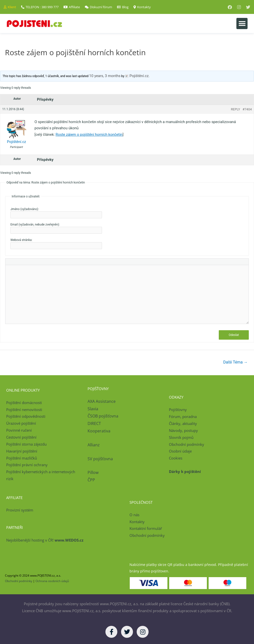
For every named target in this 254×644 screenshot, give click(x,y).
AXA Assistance (102, 401)
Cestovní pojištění (21, 437)
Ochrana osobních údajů (52, 581)
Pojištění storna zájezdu (26, 444)
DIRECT (94, 423)
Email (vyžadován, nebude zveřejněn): (35, 225)
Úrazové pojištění (21, 423)
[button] (242, 23)
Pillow (93, 473)
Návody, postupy (183, 430)
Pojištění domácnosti (24, 403)
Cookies (176, 458)
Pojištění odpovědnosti (26, 416)
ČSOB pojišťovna (103, 416)
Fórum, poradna (183, 417)
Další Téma (235, 362)
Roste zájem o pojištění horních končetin (89, 135)
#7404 (247, 109)
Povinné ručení (19, 430)
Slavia (93, 409)
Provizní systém (20, 510)
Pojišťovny (178, 410)
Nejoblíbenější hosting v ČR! (45, 540)
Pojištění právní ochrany (27, 465)
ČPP (91, 480)
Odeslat (234, 335)
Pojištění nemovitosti (24, 410)
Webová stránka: (21, 240)
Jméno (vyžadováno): (25, 209)
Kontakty (137, 522)
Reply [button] (236, 109)
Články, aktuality (183, 423)
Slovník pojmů (181, 437)
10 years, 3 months (105, 76)
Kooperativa (99, 431)
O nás (134, 515)
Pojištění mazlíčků (22, 458)
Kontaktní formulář (146, 529)
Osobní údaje (180, 451)
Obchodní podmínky (187, 444)
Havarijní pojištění (22, 451)
